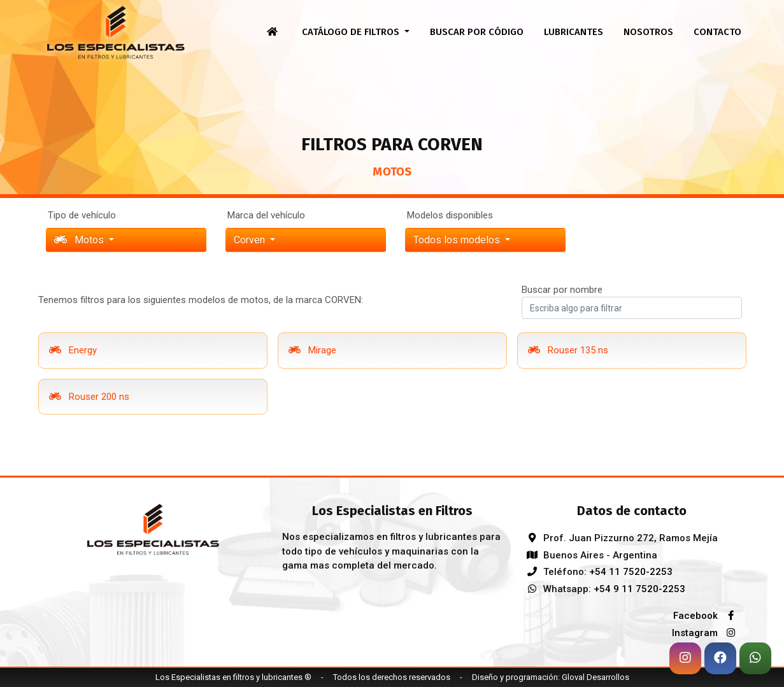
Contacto (717, 32)
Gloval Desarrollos (595, 677)
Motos (80, 240)
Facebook (708, 616)
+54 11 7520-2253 (631, 572)
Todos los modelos (458, 240)
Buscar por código (477, 32)
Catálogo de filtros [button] (352, 32)
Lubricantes (574, 32)
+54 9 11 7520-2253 (639, 589)
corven (251, 240)
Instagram (707, 633)
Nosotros (648, 32)
